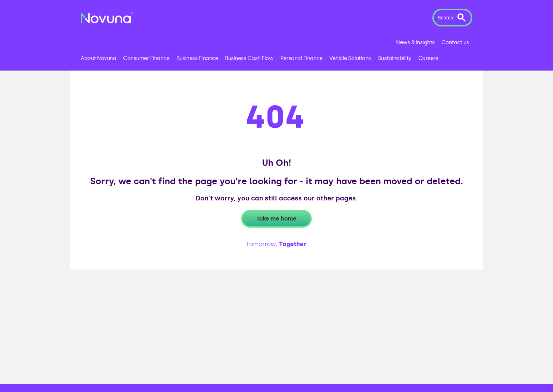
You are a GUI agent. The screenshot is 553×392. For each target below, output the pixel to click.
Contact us (455, 42)
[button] (452, 18)
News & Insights (415, 42)
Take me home (276, 219)
